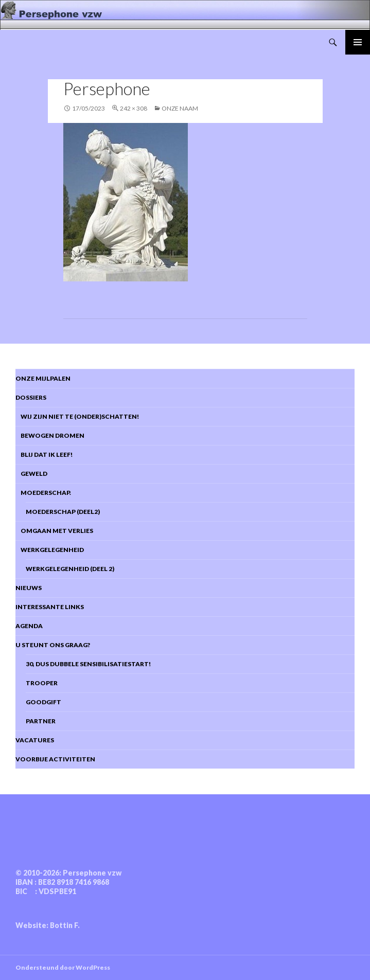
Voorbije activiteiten (55, 759)
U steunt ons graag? (53, 645)
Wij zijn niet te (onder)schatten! (77, 416)
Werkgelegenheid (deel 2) (70, 569)
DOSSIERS (31, 397)
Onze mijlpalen (43, 378)
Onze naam (180, 108)
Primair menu (358, 42)
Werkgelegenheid (50, 550)
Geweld (31, 474)
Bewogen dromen (50, 435)
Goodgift (43, 702)
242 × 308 (134, 108)
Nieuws (29, 588)
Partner (41, 721)
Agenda (29, 626)
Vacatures (35, 740)
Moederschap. (43, 493)
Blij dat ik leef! (44, 455)
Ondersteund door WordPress (63, 967)
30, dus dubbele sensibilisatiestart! (88, 664)
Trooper (42, 683)
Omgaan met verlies (54, 531)
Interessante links (50, 607)
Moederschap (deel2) (63, 512)
